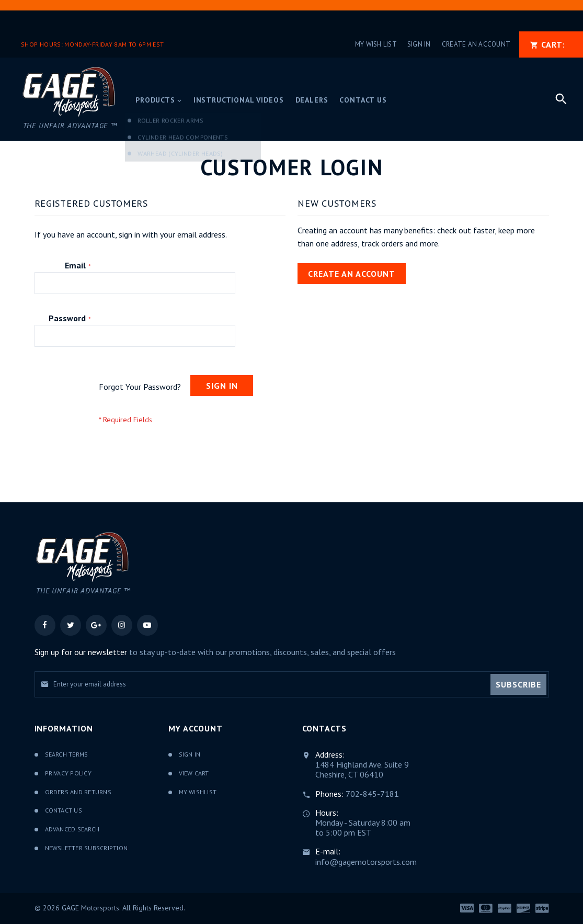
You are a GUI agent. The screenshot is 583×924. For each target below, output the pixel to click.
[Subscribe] (518, 684)
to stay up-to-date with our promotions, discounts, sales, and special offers (215, 652)
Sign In (419, 44)
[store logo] (69, 99)
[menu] (338, 99)
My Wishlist (198, 792)
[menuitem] (159, 101)
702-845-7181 (372, 794)
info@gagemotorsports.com (366, 862)
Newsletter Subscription (87, 848)
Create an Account (476, 44)
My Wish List (376, 44)
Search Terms (67, 754)
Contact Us (64, 810)
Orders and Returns (78, 792)
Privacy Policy (68, 773)
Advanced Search (72, 829)
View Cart (194, 773)
